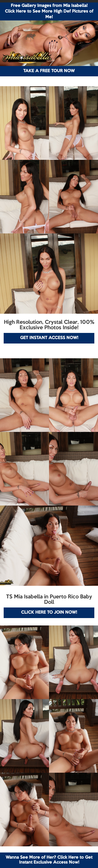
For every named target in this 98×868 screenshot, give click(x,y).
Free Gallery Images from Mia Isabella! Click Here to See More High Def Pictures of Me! (49, 11)
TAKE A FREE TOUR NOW (49, 71)
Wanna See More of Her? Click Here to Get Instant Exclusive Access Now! (49, 860)
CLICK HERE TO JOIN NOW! (49, 613)
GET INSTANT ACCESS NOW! (49, 338)
